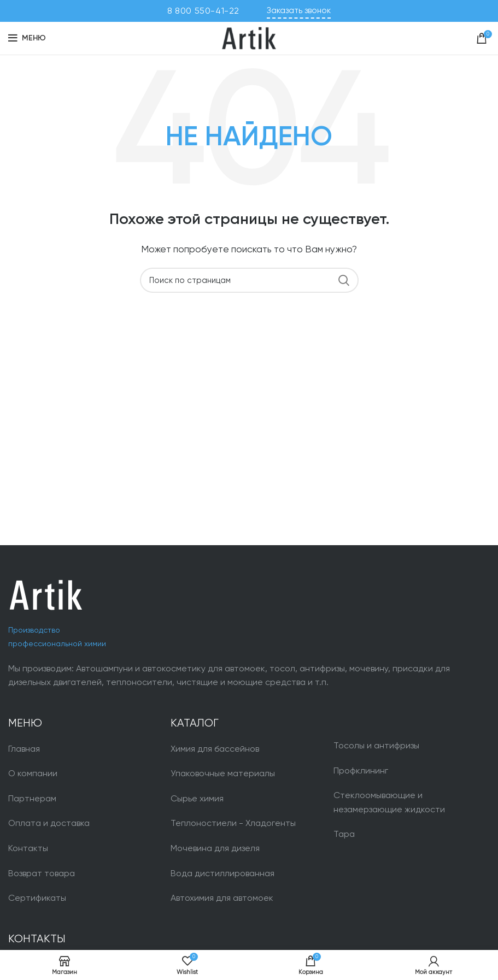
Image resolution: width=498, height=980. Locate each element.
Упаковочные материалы (223, 773)
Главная (24, 749)
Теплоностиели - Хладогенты (233, 823)
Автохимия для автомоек (222, 898)
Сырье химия (197, 798)
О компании (33, 773)
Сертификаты (37, 898)
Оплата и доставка (49, 823)
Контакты (28, 848)
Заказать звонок (299, 10)
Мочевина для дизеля (215, 848)
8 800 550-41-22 (203, 11)
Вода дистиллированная (222, 873)
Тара (344, 834)
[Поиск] (249, 280)
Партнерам (32, 798)
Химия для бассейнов (215, 749)
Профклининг (361, 771)
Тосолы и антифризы (376, 745)
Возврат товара (42, 873)
